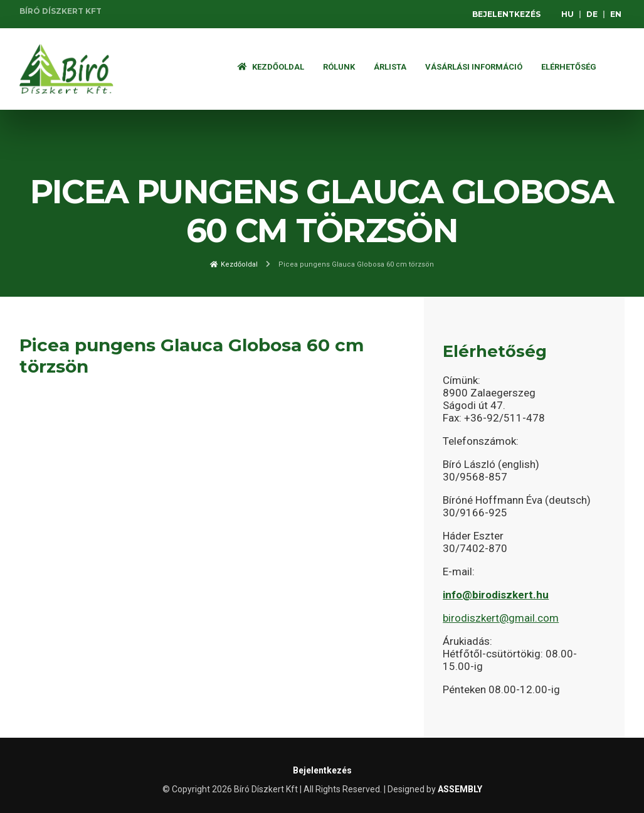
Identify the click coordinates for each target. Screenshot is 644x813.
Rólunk (339, 67)
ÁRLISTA (390, 67)
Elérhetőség (569, 67)
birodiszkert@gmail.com (501, 618)
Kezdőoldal (271, 67)
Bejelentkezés (506, 14)
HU (567, 14)
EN (616, 14)
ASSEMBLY (460, 789)
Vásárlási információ (474, 67)
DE (592, 14)
